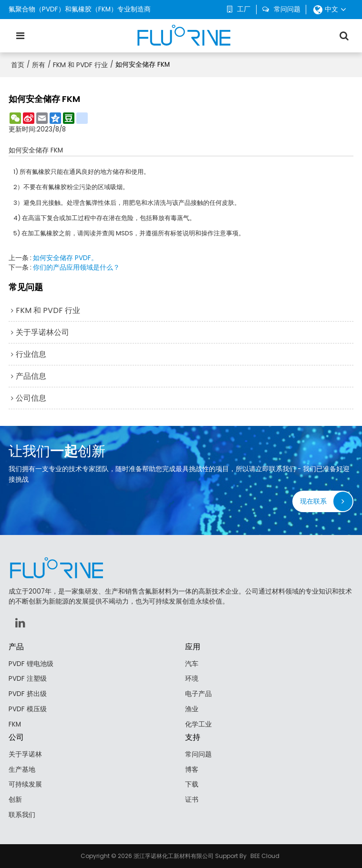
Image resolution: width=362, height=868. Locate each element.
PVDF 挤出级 (28, 694)
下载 (192, 784)
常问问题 (287, 9)
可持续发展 (25, 784)
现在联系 (313, 501)
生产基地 (22, 770)
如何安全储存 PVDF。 (65, 258)
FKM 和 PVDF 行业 (80, 65)
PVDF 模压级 (28, 709)
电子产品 (198, 694)
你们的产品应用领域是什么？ (76, 267)
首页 (18, 65)
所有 (39, 65)
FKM (15, 724)
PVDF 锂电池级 (31, 664)
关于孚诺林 (25, 754)
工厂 (244, 9)
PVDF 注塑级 (28, 679)
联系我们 (22, 815)
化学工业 (198, 724)
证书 (192, 800)
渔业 (192, 709)
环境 (192, 679)
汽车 (192, 664)
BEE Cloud (265, 856)
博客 (192, 770)
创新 (15, 800)
